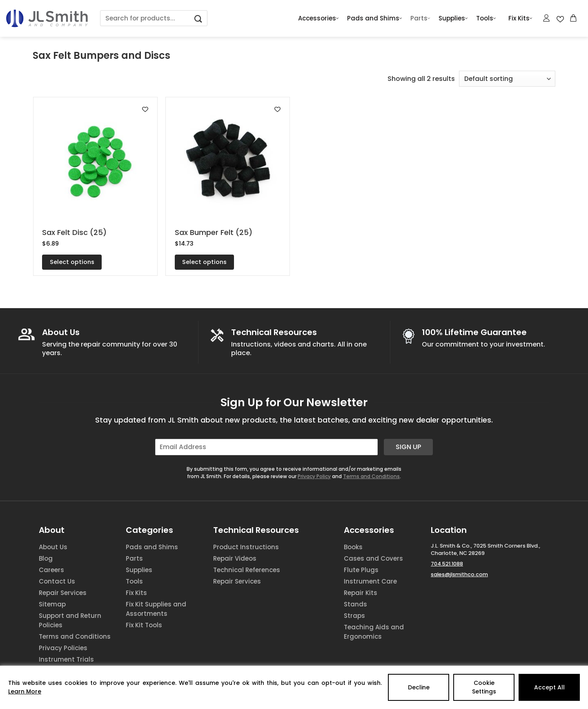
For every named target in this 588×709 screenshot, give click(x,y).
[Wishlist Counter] (560, 18)
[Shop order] (507, 79)
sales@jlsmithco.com (459, 574)
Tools (486, 18)
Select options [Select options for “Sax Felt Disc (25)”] (72, 262)
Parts (420, 18)
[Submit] (198, 18)
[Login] (547, 18)
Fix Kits (520, 18)
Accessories (318, 18)
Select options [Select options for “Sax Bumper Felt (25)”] (204, 262)
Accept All (549, 687)
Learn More (25, 691)
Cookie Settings (484, 687)
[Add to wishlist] (145, 109)
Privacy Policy (314, 476)
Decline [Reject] (419, 687)
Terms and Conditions (371, 476)
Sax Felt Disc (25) (74, 232)
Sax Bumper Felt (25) (214, 232)
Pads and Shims (375, 18)
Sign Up (408, 447)
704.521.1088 (447, 564)
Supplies (453, 18)
